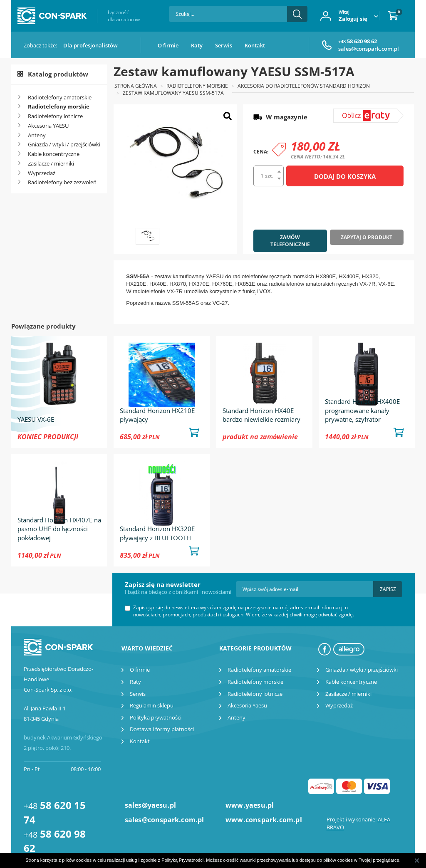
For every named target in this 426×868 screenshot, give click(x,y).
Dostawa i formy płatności (162, 729)
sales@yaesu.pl (151, 805)
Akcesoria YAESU (48, 126)
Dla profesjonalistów (90, 45)
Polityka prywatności (156, 717)
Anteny (37, 135)
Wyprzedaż (42, 173)
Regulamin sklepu (152, 705)
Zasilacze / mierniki (51, 163)
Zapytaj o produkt (367, 237)
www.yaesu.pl (250, 805)
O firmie (168, 45)
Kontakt (255, 45)
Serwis (224, 45)
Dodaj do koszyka (345, 176)
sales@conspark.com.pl (369, 49)
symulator (352, 112)
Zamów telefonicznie (290, 241)
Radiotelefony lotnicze (55, 116)
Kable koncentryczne (54, 154)
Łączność (124, 16)
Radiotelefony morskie (59, 106)
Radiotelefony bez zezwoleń (62, 182)
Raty (197, 45)
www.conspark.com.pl (264, 820)
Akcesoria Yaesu (247, 705)
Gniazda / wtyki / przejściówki (64, 144)
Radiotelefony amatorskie (60, 97)
